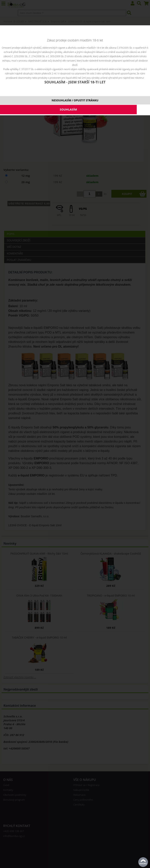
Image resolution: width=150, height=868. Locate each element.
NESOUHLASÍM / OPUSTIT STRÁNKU (75, 100)
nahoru (143, 862)
